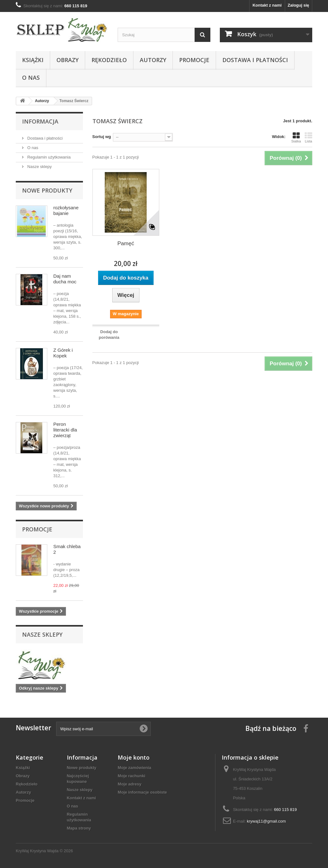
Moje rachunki (131, 776)
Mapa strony (79, 828)
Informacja (40, 121)
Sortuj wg (102, 137)
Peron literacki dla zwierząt (65, 430)
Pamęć (126, 243)
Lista (308, 137)
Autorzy (153, 60)
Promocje (194, 60)
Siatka (296, 137)
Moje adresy (129, 784)
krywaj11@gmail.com (266, 821)
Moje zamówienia (134, 768)
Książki (33, 60)
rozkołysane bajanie (66, 210)
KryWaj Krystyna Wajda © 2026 (44, 851)
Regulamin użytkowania (48, 157)
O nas (31, 78)
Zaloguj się (298, 5)
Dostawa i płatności (255, 60)
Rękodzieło (109, 60)
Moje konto (134, 757)
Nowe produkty (47, 190)
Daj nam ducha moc (65, 279)
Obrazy (67, 60)
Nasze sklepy (39, 167)
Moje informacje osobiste (142, 792)
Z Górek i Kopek (63, 353)
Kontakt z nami (267, 5)
